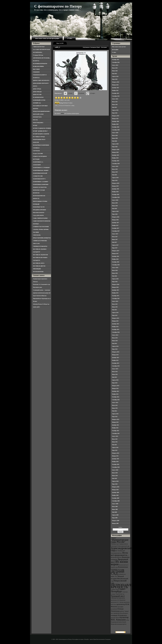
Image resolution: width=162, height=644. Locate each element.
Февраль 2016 (116, 284)
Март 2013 (115, 383)
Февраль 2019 (116, 183)
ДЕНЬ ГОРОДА (37, 89)
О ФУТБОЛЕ (36, 151)
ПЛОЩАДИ (36, 204)
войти (62, 113)
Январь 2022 (115, 85)
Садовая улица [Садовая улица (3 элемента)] (115, 589)
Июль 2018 (115, 203)
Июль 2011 (115, 439)
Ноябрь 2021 (115, 90)
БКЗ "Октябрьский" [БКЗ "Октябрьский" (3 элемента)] (120, 551)
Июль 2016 (115, 270)
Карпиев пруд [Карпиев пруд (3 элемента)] (114, 567)
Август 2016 (115, 268)
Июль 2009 (115, 507)
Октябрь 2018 (116, 194)
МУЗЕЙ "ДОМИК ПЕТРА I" (40, 131)
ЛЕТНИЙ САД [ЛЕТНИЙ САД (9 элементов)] (118, 572)
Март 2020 (115, 147)
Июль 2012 (115, 405)
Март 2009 (115, 518)
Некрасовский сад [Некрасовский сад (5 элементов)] (119, 582)
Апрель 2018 (115, 211)
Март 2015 (115, 315)
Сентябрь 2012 (116, 400)
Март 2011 (115, 450)
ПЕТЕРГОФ (36, 193)
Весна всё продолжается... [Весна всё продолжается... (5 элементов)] (120, 554)
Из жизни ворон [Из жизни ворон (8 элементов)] (119, 563)
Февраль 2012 (116, 419)
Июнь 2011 (115, 442)
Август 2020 (115, 133)
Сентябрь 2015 (116, 298)
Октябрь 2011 (116, 431)
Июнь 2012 (115, 408)
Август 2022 (115, 65)
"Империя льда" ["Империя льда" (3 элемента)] (115, 544)
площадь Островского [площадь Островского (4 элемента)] (119, 615)
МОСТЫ (35, 120)
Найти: (120, 527)
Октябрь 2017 (116, 228)
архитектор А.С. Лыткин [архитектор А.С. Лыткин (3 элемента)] (117, 602)
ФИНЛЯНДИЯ (37, 269)
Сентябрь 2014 (116, 332)
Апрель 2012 (115, 414)
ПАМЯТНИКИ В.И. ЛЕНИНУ (41, 170)
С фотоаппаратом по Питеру (58, 6)
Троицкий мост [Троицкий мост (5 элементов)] (118, 596)
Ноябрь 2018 (115, 192)
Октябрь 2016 (116, 262)
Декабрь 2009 (116, 492)
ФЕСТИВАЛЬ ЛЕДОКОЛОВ (40, 255)
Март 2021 (115, 113)
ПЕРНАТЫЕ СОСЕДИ (39, 190)
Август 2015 (115, 301)
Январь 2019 (115, 186)
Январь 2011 (115, 456)
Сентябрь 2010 (116, 467)
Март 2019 (115, 180)
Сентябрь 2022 (116, 62)
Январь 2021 (115, 119)
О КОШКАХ (36, 148)
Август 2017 (115, 234)
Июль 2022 (115, 68)
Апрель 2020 (115, 144)
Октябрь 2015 (116, 296)
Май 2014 (115, 343)
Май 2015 (115, 310)
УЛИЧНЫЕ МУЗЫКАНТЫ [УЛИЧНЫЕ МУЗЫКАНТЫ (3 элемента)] (118, 598)
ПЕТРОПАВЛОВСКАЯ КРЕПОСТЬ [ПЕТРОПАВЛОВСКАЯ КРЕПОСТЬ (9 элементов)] (128, 586)
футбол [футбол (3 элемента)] (124, 624)
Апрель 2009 (115, 515)
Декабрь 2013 (116, 358)
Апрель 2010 (115, 481)
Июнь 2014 (115, 341)
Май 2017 (115, 242)
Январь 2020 (115, 152)
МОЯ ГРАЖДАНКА (38, 123)
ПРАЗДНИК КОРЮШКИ (40, 210)
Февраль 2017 (116, 251)
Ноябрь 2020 (115, 124)
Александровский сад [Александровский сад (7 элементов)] (121, 549)
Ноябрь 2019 (115, 158)
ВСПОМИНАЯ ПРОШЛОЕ (40, 64)
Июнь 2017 (115, 239)
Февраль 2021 (116, 116)
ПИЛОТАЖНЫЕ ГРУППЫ (40, 201)
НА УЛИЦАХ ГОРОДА (39, 137)
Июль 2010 (115, 473)
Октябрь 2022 (116, 60)
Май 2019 (115, 175)
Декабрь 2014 (116, 324)
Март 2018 (115, 214)
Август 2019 (115, 166)
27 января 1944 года (38, 55)
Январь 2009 (115, 523)
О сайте (70, 38)
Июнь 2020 (115, 138)
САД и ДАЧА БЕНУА (38, 215)
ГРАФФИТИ (36, 72)
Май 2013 (115, 377)
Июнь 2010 (115, 476)
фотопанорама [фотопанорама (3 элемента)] (119, 624)
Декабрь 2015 (116, 290)
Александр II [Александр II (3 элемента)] (114, 546)
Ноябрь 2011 (115, 428)
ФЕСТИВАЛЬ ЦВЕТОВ (39, 266)
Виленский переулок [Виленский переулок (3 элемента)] (116, 557)
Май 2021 (115, 107)
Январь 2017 (115, 254)
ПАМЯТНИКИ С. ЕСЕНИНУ (41, 182)
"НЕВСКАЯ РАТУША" (39, 47)
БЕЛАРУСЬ (36, 61)
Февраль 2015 (116, 318)
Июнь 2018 (115, 206)
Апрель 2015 (115, 313)
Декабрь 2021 (116, 88)
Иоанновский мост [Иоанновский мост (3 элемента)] (124, 565)
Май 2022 (115, 74)
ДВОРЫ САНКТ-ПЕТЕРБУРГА (41, 80)
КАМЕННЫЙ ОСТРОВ (39, 100)
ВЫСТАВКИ (36, 69)
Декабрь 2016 (116, 256)
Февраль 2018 (116, 217)
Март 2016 (115, 282)
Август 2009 (115, 504)
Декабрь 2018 (116, 189)
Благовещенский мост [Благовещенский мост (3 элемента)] (117, 553)
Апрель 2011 (115, 447)
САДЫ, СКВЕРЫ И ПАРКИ (40, 218)
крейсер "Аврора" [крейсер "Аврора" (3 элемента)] (124, 611)
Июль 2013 (115, 372)
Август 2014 (115, 335)
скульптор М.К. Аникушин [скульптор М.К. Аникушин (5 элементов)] (120, 618)
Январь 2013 (115, 388)
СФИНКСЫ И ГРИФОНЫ (40, 241)
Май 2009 (115, 512)
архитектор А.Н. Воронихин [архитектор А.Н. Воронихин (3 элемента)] (118, 600)
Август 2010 (115, 470)
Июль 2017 (115, 237)
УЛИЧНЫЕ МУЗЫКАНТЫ (40, 246)
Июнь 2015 (115, 307)
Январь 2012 (115, 422)
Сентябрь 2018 (116, 197)
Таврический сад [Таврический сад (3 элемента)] (120, 594)
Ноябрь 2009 (115, 495)
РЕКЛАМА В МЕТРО (39, 213)
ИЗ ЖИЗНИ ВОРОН (38, 97)
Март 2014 (115, 349)
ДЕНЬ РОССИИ (37, 95)
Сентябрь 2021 (116, 96)
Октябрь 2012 (116, 397)
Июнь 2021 (115, 105)
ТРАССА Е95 (36, 244)
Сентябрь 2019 (116, 164)
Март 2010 (115, 484)
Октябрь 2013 (116, 363)
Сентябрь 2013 (116, 366)
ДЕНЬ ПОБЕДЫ (37, 92)
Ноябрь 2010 (115, 462)
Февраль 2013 (116, 386)
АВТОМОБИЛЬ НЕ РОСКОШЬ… (42, 58)
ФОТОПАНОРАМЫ (38, 272)
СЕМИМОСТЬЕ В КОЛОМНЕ (41, 227)
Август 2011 (115, 436)
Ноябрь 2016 (115, 259)
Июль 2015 (115, 304)
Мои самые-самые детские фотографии (47, 38)
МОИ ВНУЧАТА (37, 117)
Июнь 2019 (115, 172)
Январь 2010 (115, 490)
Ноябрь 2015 (115, 293)
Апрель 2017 (115, 245)
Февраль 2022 (116, 82)
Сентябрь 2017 (116, 231)
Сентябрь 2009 (116, 501)
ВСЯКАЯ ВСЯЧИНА (39, 66)
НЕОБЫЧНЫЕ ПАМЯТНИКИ (41, 145)
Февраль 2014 (116, 352)
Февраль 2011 (116, 453)
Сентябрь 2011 (116, 433)
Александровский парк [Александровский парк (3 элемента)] (124, 546)
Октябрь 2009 (116, 498)
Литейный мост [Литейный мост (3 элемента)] (122, 574)
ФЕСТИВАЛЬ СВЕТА (39, 263)
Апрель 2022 (115, 76)
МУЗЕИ (35, 125)
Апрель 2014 (115, 346)
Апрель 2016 (115, 279)
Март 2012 (115, 417)
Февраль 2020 (116, 150)
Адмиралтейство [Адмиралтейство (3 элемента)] (124, 544)
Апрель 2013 (115, 380)
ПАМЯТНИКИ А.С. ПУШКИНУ (42, 168)
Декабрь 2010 (116, 459)
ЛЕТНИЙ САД (37, 103)
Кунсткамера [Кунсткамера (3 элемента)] (121, 569)
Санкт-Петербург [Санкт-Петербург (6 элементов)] (118, 590)
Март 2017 (115, 248)
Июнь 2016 (115, 273)
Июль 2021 (115, 102)
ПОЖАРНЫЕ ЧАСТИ (39, 207)
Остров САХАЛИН (38, 154)
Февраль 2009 (116, 521)
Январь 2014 (115, 355)
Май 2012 (115, 411)
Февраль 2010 (116, 487)
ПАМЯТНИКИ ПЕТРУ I (39, 179)
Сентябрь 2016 (116, 265)
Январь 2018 (115, 220)
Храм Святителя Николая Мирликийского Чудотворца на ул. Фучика (42, 298)
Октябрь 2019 (116, 161)
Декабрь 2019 (116, 155)
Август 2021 (115, 99)
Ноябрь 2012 (115, 394)
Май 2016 (115, 276)
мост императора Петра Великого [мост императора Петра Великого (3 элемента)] (119, 613)
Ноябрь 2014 (115, 327)
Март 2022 (115, 79)
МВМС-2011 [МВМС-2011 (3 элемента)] (114, 576)
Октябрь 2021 (116, 93)
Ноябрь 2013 (115, 360)
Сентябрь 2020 (116, 130)
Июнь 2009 (115, 509)
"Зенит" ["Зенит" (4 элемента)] (114, 538)
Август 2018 (115, 200)
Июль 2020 (115, 135)
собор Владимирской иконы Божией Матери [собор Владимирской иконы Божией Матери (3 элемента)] (120, 622)
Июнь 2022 (115, 71)
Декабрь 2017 (116, 223)
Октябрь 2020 (116, 127)
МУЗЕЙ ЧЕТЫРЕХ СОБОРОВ (41, 134)
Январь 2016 (115, 287)
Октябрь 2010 (116, 464)
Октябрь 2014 (116, 329)
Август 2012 (115, 403)
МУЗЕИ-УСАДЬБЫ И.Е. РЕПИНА (42, 128)
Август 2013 (115, 369)
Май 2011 (115, 445)
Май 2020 (115, 141)
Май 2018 (115, 209)
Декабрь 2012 (116, 391)
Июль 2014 (115, 338)
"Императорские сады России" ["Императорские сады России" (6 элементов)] (120, 541)
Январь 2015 (115, 321)
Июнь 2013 (115, 374)
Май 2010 (115, 478)
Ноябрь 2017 (115, 225)
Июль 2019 (115, 169)
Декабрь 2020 (116, 121)
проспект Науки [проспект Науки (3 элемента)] (115, 618)
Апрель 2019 (115, 178)
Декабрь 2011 (116, 425)
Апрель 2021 (115, 110)
